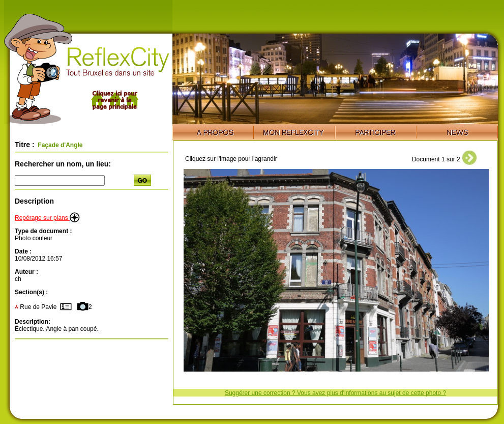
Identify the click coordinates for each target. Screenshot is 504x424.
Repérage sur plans (47, 218)
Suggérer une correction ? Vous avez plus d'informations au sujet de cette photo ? (335, 393)
